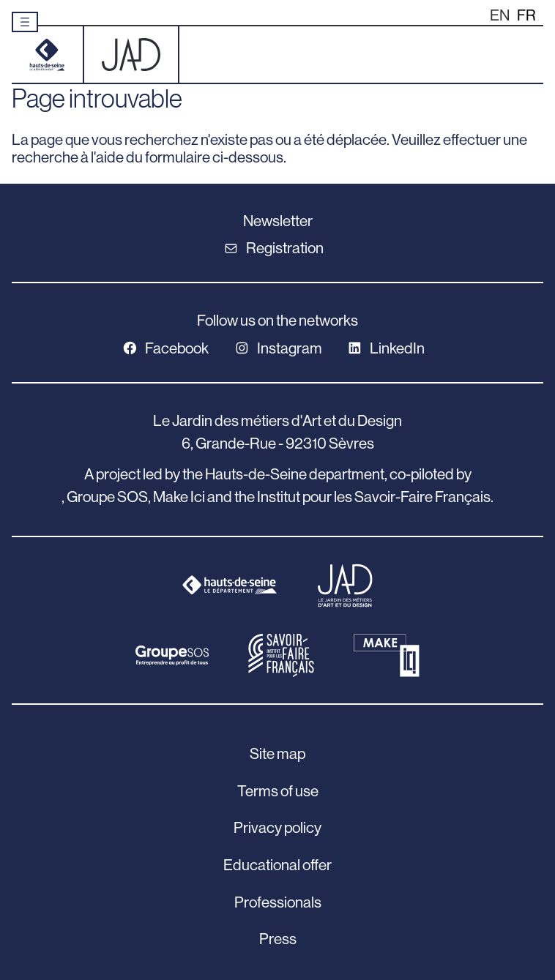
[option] (526, 16)
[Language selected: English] (517, 15)
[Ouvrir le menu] (25, 22)
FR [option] (526, 15)
